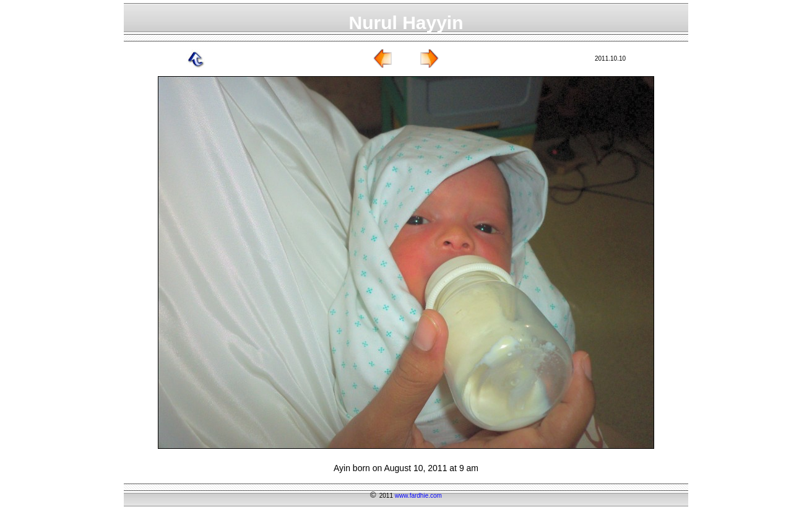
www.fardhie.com (418, 496)
